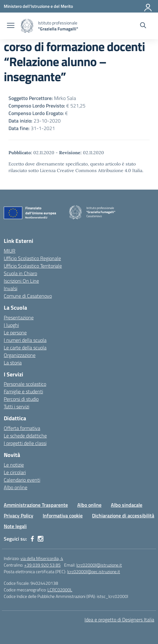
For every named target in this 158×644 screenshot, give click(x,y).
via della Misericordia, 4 (42, 558)
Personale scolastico (25, 384)
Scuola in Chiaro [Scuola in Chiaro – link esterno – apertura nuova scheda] (20, 273)
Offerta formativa (22, 428)
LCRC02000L (60, 590)
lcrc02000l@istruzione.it (99, 565)
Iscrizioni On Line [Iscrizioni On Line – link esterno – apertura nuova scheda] (21, 281)
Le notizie (14, 465)
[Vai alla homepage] (27, 26)
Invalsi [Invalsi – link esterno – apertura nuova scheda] (11, 288)
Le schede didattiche (25, 436)
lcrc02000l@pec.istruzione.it (94, 571)
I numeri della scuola (25, 340)
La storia (13, 363)
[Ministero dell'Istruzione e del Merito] (38, 6)
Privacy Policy (19, 516)
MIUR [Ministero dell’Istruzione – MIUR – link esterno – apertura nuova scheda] (10, 251)
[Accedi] (148, 6)
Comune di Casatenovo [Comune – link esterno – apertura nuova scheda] (28, 296)
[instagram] (41, 539)
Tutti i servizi (16, 406)
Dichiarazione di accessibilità (123, 516)
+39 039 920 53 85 (42, 565)
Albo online (16, 487)
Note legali (15, 526)
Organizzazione (20, 355)
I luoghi (11, 325)
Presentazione (19, 317)
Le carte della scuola (25, 348)
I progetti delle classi (25, 443)
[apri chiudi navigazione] (11, 26)
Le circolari (15, 472)
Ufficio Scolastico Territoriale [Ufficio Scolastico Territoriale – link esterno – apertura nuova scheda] (33, 266)
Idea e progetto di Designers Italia (119, 620)
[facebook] (32, 539)
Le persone (15, 332)
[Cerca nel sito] (143, 26)
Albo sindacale (127, 505)
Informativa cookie (63, 516)
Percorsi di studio (21, 399)
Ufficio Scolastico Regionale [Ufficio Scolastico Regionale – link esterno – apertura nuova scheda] (32, 258)
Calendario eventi (22, 480)
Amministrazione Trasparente (36, 505)
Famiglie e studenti (23, 391)
